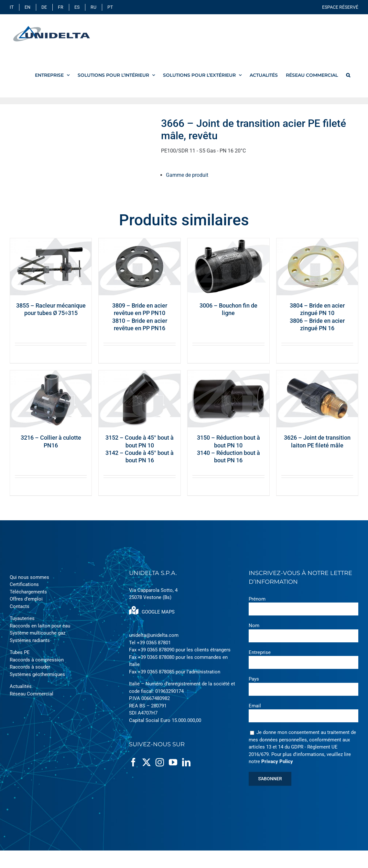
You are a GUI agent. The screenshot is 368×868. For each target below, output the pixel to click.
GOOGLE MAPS (152, 612)
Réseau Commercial (32, 694)
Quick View (74, 354)
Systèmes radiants (30, 640)
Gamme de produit (187, 175)
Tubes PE (20, 652)
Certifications (24, 584)
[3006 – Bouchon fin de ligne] (228, 267)
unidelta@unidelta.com (154, 635)
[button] (348, 75)
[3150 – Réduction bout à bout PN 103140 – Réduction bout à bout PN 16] (228, 399)
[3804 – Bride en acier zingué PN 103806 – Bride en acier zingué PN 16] (317, 267)
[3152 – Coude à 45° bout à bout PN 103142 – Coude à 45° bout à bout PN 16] (140, 399)
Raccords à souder (30, 667)
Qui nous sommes (29, 577)
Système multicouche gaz (38, 633)
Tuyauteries (22, 618)
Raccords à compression (37, 660)
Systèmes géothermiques (37, 674)
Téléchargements (28, 592)
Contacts (20, 606)
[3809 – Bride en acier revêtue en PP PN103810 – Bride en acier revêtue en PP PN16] (140, 267)
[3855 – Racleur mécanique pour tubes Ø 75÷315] (51, 267)
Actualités (21, 686)
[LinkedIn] (186, 762)
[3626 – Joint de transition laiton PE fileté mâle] (317, 399)
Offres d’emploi (26, 599)
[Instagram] (160, 762)
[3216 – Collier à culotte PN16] (51, 399)
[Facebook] (133, 762)
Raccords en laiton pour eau (40, 626)
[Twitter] (146, 762)
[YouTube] (173, 762)
